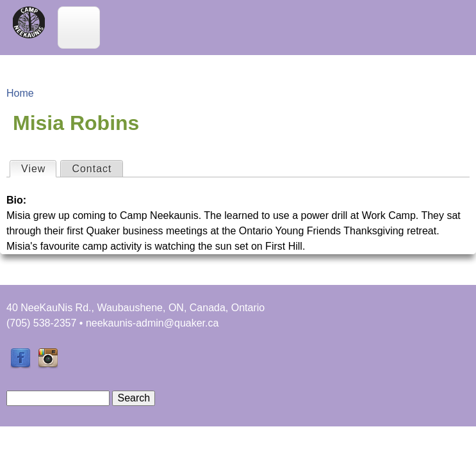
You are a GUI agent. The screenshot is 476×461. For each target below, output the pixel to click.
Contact (92, 169)
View (38, 168)
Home (20, 93)
